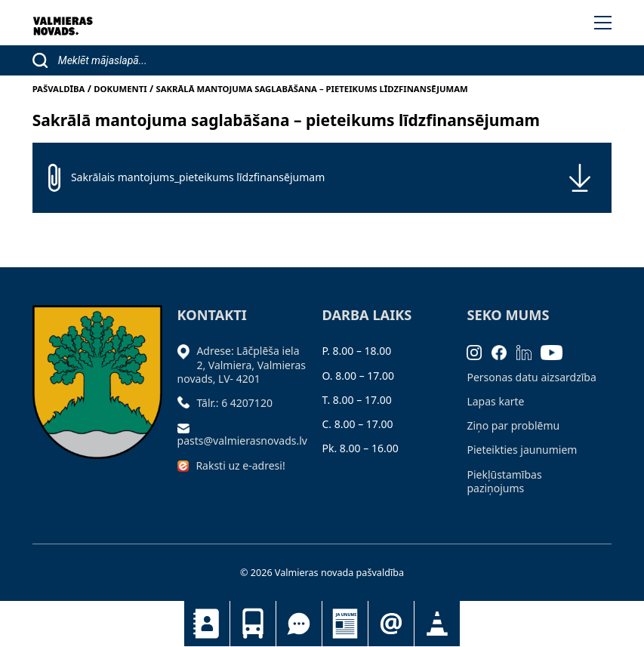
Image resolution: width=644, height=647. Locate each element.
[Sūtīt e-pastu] (187, 427)
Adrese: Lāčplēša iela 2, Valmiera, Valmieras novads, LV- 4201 (242, 364)
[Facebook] (504, 351)
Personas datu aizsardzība (531, 377)
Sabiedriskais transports (253, 624)
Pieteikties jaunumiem (391, 624)
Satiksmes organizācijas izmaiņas (437, 624)
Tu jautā (299, 624)
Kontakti (207, 624)
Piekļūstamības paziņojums (504, 481)
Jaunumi (345, 624)
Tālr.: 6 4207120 (234, 403)
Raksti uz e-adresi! (240, 465)
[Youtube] (556, 351)
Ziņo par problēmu (513, 425)
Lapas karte (495, 401)
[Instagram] (479, 351)
